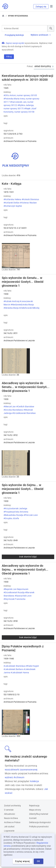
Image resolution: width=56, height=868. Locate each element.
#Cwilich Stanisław (25, 407)
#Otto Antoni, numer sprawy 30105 (20, 95)
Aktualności (9, 814)
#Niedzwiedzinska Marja (22, 305)
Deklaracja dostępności (40, 822)
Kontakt (33, 818)
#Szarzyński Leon (23, 596)
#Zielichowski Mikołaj (29, 308)
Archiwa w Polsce (12, 822)
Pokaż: (30, 66)
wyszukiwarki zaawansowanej (21, 770)
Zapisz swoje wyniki (15, 43)
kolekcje (34, 781)
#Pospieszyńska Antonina (16, 512)
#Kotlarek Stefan (12, 203)
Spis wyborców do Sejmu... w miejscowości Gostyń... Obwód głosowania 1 (23, 489)
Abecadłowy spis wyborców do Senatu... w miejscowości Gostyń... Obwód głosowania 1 (26, 387)
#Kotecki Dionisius (30, 199)
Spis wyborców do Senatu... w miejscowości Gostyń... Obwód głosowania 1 (23, 282)
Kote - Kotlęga (12, 184)
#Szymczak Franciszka (15, 599)
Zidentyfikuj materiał (39, 814)
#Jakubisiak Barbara (14, 669)
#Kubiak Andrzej (12, 301)
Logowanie (9, 831)
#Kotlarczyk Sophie (13, 206)
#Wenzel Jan (10, 407)
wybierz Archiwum (15, 777)
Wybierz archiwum (41, 35)
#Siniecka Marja (11, 308)
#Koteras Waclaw (28, 203)
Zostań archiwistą (12, 806)
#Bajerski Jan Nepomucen (16, 589)
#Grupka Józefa (11, 518)
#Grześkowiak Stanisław (24, 413)
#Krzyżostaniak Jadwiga (15, 508)
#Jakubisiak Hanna (20, 673)
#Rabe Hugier (32, 666)
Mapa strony (35, 810)
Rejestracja (34, 806)
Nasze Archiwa (11, 818)
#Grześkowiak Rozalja (14, 592)
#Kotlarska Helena (13, 199)
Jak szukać (9, 827)
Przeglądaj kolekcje (14, 35)
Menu (51, 6)
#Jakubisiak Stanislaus (15, 666)
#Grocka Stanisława (14, 410)
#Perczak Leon (31, 515)
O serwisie (9, 810)
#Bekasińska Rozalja (14, 515)
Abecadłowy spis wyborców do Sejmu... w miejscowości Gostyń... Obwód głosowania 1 (25, 570)
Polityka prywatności (39, 827)
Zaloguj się (41, 7)
